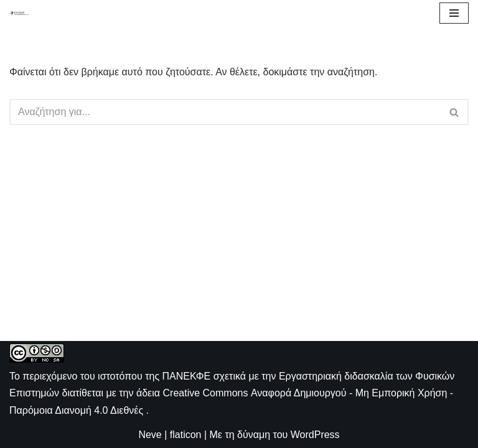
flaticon (186, 435)
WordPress (315, 435)
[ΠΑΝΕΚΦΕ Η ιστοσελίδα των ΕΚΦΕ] (19, 13)
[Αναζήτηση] (225, 112)
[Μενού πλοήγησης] (454, 13)
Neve (150, 435)
